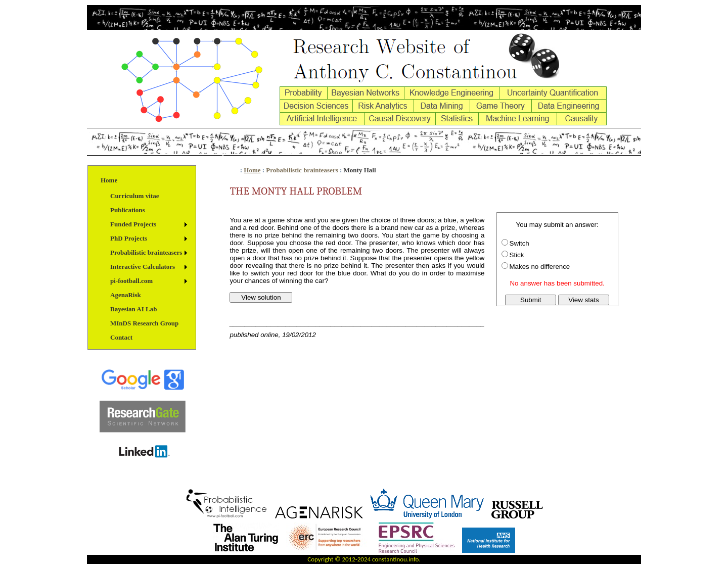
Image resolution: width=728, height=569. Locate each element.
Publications (128, 210)
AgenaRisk (126, 295)
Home (109, 180)
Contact (121, 337)
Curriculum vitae (134, 196)
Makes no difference (540, 267)
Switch (519, 243)
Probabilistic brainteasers (146, 252)
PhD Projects (129, 238)
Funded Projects (133, 224)
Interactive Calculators (143, 267)
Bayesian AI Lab (133, 309)
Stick (517, 255)
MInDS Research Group (144, 323)
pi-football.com (131, 281)
